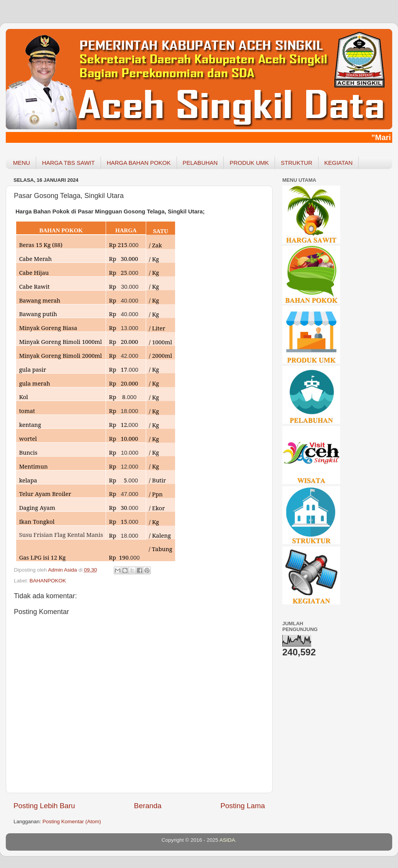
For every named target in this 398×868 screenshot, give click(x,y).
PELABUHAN (200, 163)
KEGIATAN (339, 163)
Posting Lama (243, 806)
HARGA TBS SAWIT (68, 163)
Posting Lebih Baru (44, 806)
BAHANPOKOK (48, 581)
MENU (22, 163)
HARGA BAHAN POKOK (139, 163)
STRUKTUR (297, 163)
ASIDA (227, 840)
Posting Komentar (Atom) (72, 821)
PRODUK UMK (249, 163)
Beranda (148, 806)
